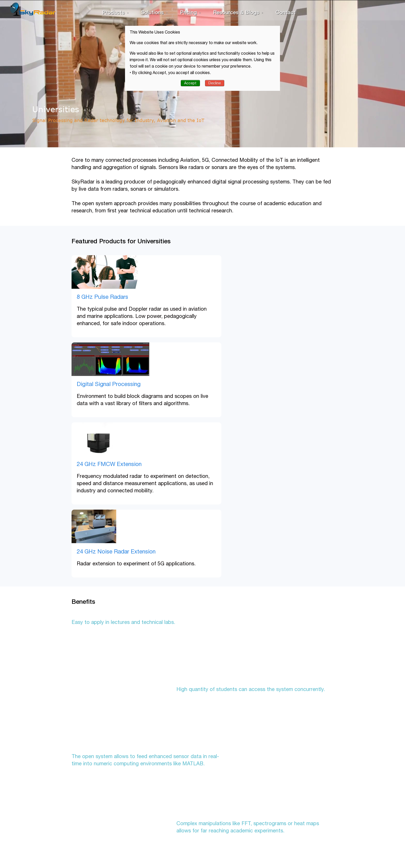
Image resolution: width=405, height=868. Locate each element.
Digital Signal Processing (245, 297)
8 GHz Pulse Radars (91, 297)
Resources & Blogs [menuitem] (236, 12)
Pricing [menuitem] (188, 12)
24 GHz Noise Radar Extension (253, 384)
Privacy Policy (73, 821)
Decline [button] (215, 83)
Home (66, 805)
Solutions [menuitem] (152, 12)
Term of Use (71, 829)
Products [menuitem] (114, 12)
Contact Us (71, 813)
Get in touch (298, 789)
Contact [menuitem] (286, 12)
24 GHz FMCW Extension (98, 384)
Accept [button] (190, 83)
